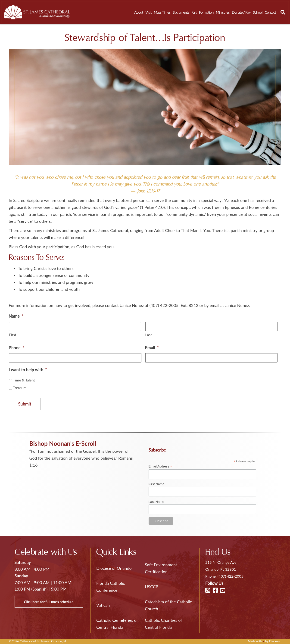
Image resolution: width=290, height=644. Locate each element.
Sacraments (181, 12)
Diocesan (275, 641)
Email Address (160, 466)
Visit (148, 12)
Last (149, 335)
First (13, 335)
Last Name (156, 502)
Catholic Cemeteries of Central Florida (117, 624)
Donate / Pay (241, 12)
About (139, 12)
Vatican (103, 605)
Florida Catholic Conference (111, 587)
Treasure (20, 388)
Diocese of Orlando (114, 568)
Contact (270, 12)
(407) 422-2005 (230, 576)
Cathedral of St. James (34, 641)
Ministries (223, 12)
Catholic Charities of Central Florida (163, 624)
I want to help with (28, 370)
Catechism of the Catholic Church (168, 605)
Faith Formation (202, 12)
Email (152, 348)
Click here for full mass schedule (49, 602)
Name (16, 316)
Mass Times (162, 12)
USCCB (152, 587)
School (257, 12)
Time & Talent (24, 380)
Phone (17, 348)
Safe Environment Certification (161, 568)
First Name (156, 484)
